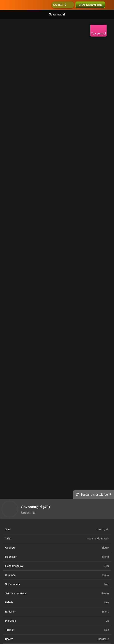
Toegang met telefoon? (94, 495)
